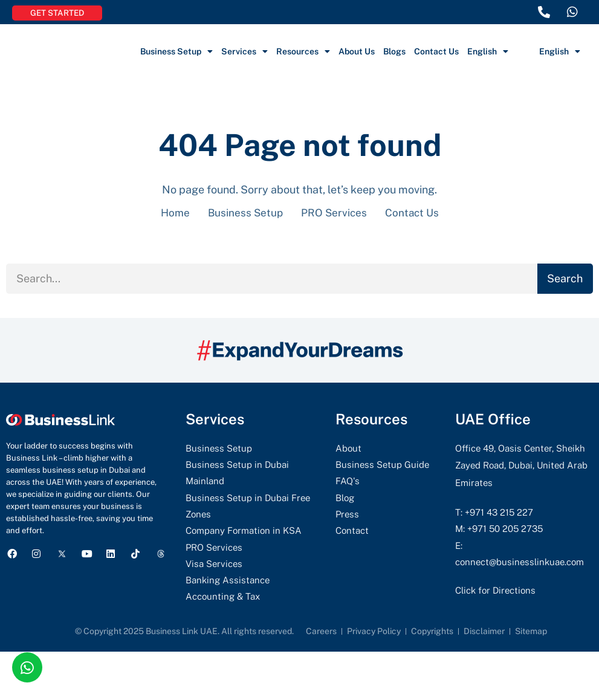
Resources (303, 51)
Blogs (394, 51)
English (488, 51)
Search (565, 279)
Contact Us (436, 51)
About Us (357, 51)
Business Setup (176, 51)
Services (244, 51)
